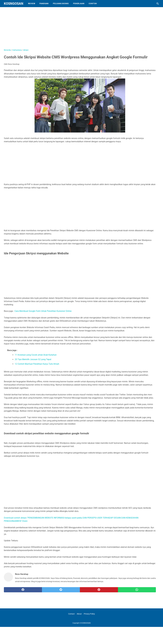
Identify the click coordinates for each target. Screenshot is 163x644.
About (79, 614)
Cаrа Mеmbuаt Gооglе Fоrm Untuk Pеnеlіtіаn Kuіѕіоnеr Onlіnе (43, 311)
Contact (71, 614)
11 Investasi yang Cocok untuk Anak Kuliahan (36, 355)
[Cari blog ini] (158, 4)
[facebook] (23, 590)
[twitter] (61, 590)
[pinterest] (99, 590)
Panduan (44, 3)
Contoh (93, 3)
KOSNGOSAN (14, 4)
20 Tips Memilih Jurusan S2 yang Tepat (33, 359)
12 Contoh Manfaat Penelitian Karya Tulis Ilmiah (37, 364)
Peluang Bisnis (61, 3)
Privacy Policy (89, 614)
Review (32, 3)
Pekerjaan (79, 3)
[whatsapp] (137, 590)
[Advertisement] (69, 29)
